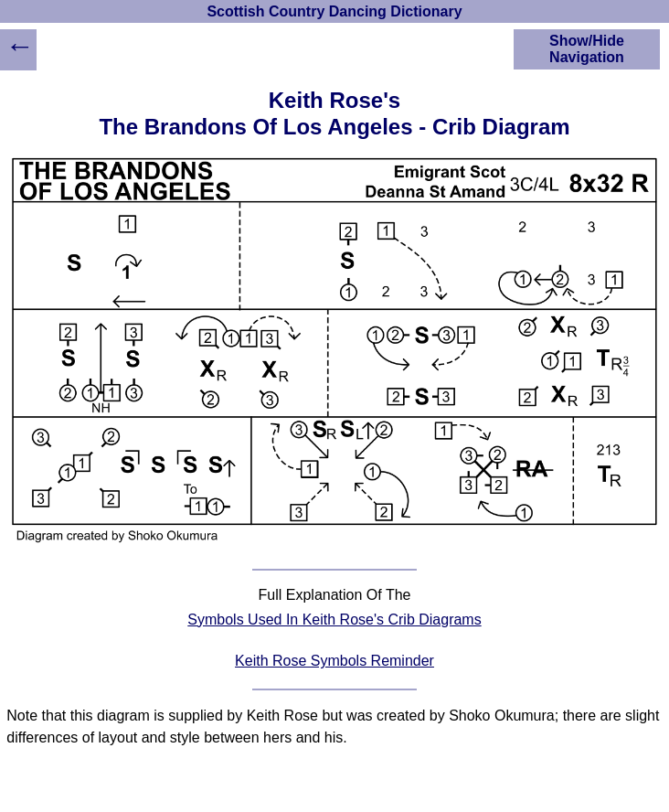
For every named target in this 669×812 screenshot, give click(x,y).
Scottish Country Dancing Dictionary (334, 11)
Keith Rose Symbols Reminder (334, 661)
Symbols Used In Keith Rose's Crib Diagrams (334, 620)
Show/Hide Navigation (587, 49)
